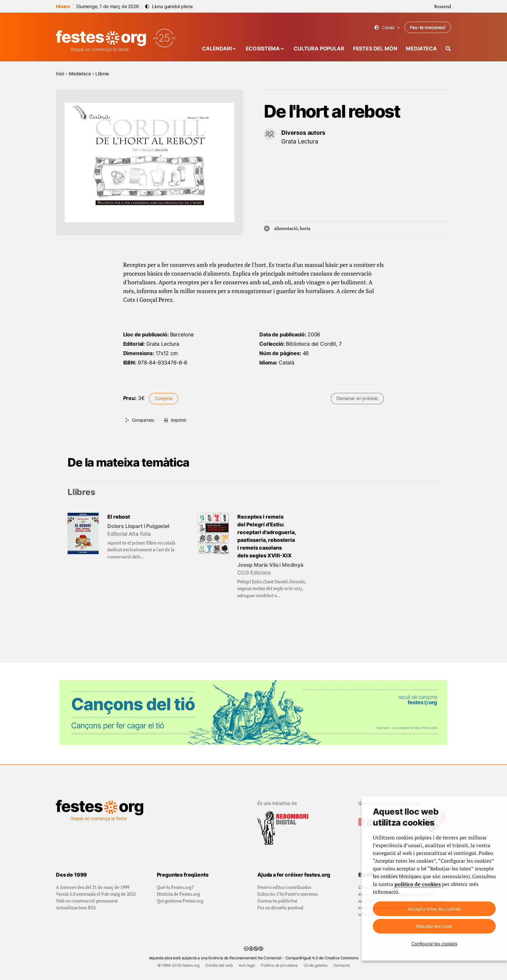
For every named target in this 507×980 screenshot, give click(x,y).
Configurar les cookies (434, 944)
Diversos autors (303, 133)
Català (387, 28)
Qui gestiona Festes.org (180, 901)
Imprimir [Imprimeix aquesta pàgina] (179, 420)
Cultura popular (319, 48)
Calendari (217, 48)
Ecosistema (263, 48)
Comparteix (143, 420)
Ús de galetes (316, 965)
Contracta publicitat (277, 901)
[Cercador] (448, 49)
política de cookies (418, 884)
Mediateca (421, 48)
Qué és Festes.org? (175, 887)
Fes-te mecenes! (428, 27)
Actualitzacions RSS (76, 907)
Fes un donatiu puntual (280, 907)
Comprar (164, 398)
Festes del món (375, 48)
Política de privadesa (279, 965)
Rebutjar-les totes (434, 926)
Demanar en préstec (357, 398)
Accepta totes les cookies (434, 909)
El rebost (119, 517)
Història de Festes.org (178, 894)
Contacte (342, 965)
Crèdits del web (219, 965)
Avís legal (247, 965)
